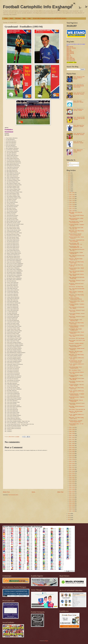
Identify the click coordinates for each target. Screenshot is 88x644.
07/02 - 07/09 (72, 459)
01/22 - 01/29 (72, 505)
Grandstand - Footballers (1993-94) (76, 343)
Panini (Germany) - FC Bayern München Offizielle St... (75, 346)
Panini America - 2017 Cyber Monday (77, 338)
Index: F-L (69, 49)
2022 (69, 181)
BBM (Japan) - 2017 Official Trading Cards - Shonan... (76, 355)
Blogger (46, 641)
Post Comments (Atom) (13, 495)
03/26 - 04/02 (72, 487)
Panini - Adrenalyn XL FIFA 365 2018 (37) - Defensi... (77, 308)
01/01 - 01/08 (72, 511)
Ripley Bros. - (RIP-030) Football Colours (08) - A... (76, 412)
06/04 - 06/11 (72, 467)
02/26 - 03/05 (72, 495)
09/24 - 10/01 (72, 435)
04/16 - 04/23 (72, 481)
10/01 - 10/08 (72, 433)
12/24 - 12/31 (72, 195)
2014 (69, 518)
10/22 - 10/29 (72, 427)
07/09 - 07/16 (72, 457)
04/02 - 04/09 (72, 485)
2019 (69, 187)
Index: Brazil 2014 (71, 58)
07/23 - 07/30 (72, 453)
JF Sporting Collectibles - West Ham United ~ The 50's (76, 385)
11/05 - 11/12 (72, 209)
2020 (69, 185)
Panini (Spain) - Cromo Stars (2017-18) (77, 409)
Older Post (60, 492)
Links (29, 18)
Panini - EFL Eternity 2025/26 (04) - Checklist (78, 142)
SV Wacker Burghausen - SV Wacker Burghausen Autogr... (77, 326)
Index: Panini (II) (70, 53)
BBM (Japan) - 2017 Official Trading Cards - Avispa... (76, 323)
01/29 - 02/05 (72, 503)
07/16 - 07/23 (72, 455)
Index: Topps (69, 57)
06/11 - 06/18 (72, 465)
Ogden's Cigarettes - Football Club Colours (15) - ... (76, 292)
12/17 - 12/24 (72, 197)
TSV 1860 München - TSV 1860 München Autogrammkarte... (76, 361)
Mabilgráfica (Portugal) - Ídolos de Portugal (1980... (76, 401)
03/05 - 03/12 (72, 493)
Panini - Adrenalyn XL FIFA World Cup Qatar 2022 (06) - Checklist (79, 118)
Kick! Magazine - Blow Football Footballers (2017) (75, 330)
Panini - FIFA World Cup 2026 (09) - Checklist (78, 110)
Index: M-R (69, 51)
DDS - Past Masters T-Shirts (75, 370)
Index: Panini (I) (70, 52)
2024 (69, 177)
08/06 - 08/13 (72, 449)
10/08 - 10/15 (72, 431)
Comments (70, 165)
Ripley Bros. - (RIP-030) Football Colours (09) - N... (76, 352)
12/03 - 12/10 (72, 201)
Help (24, 18)
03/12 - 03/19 (72, 491)
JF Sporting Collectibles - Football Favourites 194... (76, 253)
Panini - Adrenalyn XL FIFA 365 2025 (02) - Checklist (79, 134)
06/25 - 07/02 (72, 461)
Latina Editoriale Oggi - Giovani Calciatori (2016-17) (75, 368)
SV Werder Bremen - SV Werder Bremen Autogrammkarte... (76, 421)
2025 (69, 175)
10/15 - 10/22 (72, 429)
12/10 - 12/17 (72, 199)
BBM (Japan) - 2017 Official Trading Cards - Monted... (76, 231)
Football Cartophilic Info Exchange (38, 7)
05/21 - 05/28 (72, 471)
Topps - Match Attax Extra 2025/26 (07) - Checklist (79, 126)
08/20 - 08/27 (72, 445)
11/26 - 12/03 (72, 203)
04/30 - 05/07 (72, 477)
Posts (69, 163)
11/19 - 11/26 (72, 205)
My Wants (18, 18)
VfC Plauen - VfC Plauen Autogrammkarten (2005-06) (75, 298)
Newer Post (6, 492)
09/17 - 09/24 (72, 437)
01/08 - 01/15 (72, 509)
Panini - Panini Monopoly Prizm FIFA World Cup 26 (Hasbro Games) (79, 86)
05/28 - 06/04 (72, 469)
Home (6, 18)
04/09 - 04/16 (72, 483)
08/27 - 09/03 (72, 443)
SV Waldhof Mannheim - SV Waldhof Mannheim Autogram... (77, 394)
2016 (69, 514)
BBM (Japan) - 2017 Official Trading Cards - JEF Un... (76, 418)
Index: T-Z (69, 56)
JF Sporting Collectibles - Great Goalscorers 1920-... (75, 320)
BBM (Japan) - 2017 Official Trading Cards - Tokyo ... (76, 295)
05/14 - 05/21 (72, 473)
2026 (69, 173)
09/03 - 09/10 (72, 441)
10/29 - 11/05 (72, 211)
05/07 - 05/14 (72, 475)
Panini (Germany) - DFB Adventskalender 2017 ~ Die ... (76, 244)
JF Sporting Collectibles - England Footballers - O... (76, 376)
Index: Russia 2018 (71, 60)
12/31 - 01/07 (72, 193)
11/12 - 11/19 (72, 207)
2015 (69, 516)
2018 (69, 189)
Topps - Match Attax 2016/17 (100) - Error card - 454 (76, 228)
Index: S (68, 54)
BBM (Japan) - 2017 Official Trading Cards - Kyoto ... (76, 388)
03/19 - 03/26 (72, 489)
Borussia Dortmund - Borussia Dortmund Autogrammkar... (75, 234)
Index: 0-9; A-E (70, 47)
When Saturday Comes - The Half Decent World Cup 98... (76, 222)
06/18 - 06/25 (72, 463)
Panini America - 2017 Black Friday (76, 287)
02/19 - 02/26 (72, 497)
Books (11, 18)
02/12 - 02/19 (72, 499)
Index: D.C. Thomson (71, 48)
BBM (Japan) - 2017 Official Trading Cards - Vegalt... (76, 262)
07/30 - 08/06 (72, 451)
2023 (69, 179)
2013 (69, 520)
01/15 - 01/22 (72, 507)
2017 (69, 191)
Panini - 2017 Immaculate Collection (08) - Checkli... (76, 272)
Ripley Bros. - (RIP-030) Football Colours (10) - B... (76, 259)
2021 (69, 183)
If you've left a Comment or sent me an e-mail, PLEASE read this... (50, 18)
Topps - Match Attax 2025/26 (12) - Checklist (78, 102)
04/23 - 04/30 (72, 479)
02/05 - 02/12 (72, 501)
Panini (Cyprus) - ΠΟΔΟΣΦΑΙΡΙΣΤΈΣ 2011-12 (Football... (77, 241)
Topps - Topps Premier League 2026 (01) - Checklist (78, 151)
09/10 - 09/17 (72, 439)
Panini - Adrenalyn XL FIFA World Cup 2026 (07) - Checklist (79, 78)
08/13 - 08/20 (72, 447)
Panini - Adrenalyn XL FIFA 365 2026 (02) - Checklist (79, 93)
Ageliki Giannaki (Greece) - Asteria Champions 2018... (76, 219)
